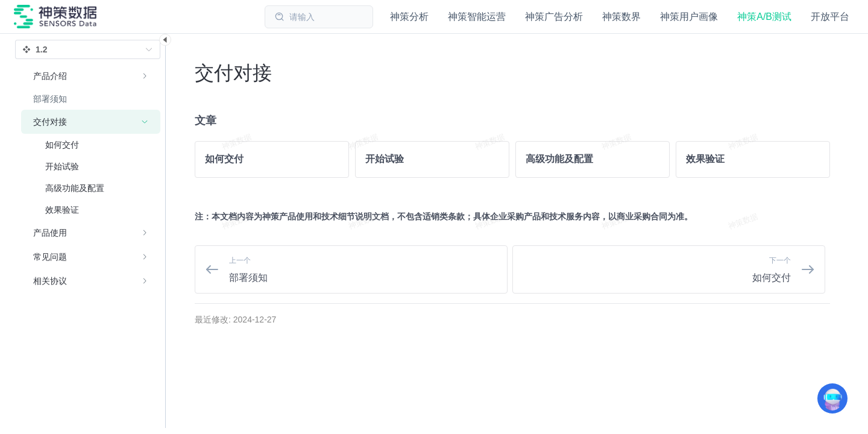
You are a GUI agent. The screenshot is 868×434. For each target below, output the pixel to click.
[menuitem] (91, 76)
